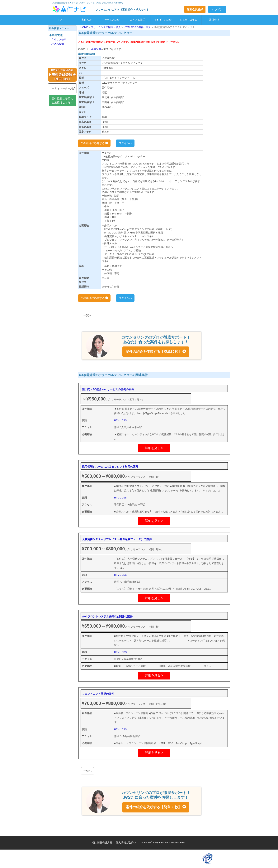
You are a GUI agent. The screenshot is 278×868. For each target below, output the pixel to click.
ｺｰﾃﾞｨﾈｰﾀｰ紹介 (163, 20)
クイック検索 (59, 39)
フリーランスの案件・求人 (106, 27)
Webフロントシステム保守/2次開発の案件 (107, 616)
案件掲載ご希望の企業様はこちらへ (62, 101)
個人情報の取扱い (126, 843)
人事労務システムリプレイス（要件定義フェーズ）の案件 (117, 539)
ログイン (217, 9)
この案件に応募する (94, 143)
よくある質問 (138, 20)
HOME (85, 27)
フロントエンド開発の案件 (98, 694)
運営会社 (214, 20)
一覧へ (87, 315)
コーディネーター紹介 (62, 88)
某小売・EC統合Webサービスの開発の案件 (108, 389)
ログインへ (125, 143)
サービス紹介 (112, 20)
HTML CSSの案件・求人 (138, 27)
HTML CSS (120, 420)
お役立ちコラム (188, 20)
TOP (61, 20)
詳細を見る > (154, 448)
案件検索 (87, 20)
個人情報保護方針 (102, 843)
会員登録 (96, 49)
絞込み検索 (58, 44)
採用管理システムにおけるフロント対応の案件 (110, 467)
